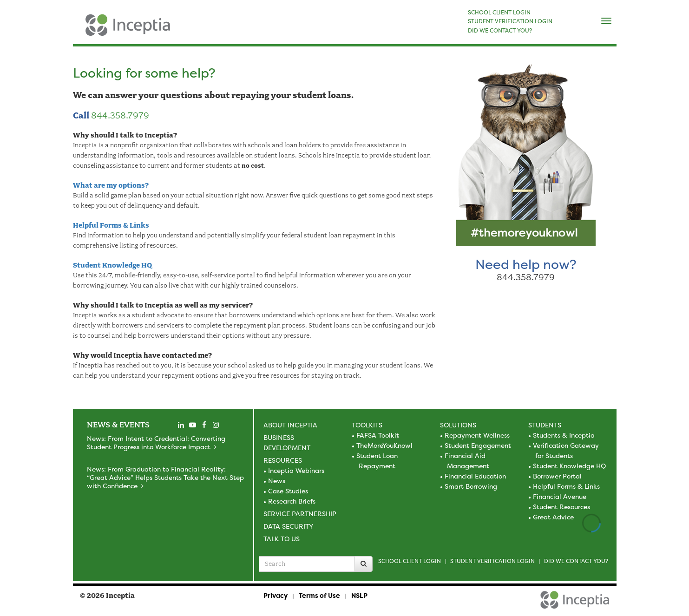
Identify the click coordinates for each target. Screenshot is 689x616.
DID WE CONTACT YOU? (500, 31)
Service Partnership (300, 514)
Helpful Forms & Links (111, 225)
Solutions (458, 425)
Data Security (288, 526)
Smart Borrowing (471, 486)
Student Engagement (478, 445)
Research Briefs (292, 501)
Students (545, 425)
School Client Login (410, 561)
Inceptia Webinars (296, 470)
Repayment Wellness (477, 435)
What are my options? (111, 185)
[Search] (364, 564)
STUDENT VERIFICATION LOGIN (510, 21)
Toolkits (367, 425)
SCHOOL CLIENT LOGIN (499, 13)
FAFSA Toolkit (378, 435)
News (277, 481)
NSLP (359, 595)
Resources (283, 460)
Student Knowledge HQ (112, 265)
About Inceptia (290, 425)
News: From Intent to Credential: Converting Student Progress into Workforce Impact (156, 442)
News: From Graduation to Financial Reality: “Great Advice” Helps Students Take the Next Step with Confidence (165, 477)
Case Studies (288, 491)
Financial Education (475, 476)
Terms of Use (319, 595)
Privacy (276, 595)
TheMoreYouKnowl (384, 445)
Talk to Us (282, 539)
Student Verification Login (492, 561)
